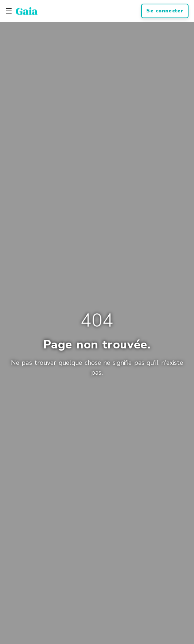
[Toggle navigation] (9, 11)
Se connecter (165, 11)
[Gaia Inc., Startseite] (27, 11)
